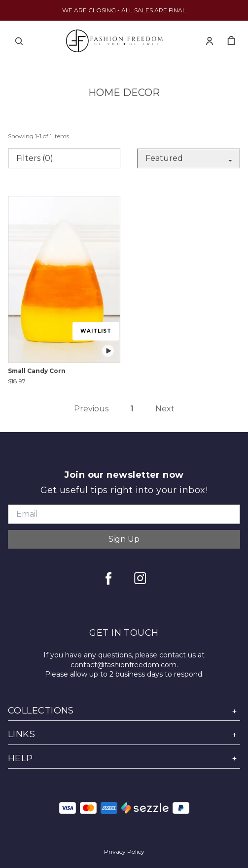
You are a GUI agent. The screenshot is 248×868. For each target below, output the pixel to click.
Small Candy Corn (37, 371)
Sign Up (124, 539)
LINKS (124, 734)
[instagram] (140, 578)
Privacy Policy (124, 852)
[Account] (210, 41)
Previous (91, 409)
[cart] (231, 41)
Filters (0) (35, 158)
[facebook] (108, 578)
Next (165, 409)
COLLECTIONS (124, 711)
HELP (124, 759)
